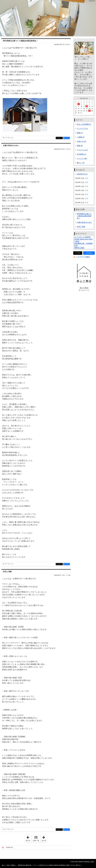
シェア (67, 138)
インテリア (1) (82, 129)
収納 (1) (80, 133)
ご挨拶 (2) (81, 137)
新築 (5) (80, 146)
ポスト (60, 138)
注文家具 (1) (82, 154)
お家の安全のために (11, 145)
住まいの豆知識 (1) (84, 124)
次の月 (44, 838)
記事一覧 (36, 841)
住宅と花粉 (7, 572)
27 (89, 111)
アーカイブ (80, 170)
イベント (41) (82, 158)
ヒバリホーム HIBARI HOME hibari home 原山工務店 (84, 239)
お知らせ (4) (82, 141)
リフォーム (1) (82, 150)
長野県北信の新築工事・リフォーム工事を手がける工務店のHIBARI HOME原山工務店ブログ (48, 18)
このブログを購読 (83, 257)
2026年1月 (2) (82, 174)
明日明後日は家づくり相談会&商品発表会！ (20, 41)
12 (87, 106)
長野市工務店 (79, 248)
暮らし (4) (81, 163)
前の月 (29, 838)
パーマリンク (9, 138)
